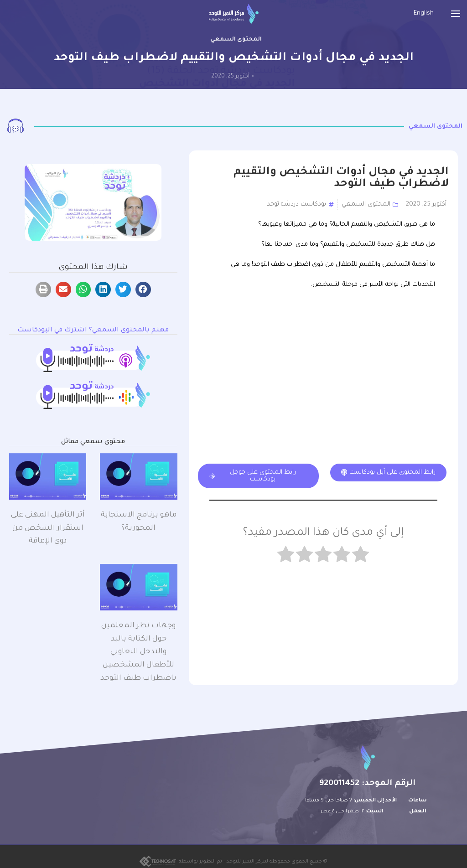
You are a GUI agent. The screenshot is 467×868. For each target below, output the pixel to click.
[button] (143, 289)
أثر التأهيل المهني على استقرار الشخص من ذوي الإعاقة (48, 528)
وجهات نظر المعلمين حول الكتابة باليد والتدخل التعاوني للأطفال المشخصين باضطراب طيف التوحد (138, 652)
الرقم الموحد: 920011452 (367, 784)
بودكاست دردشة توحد (296, 204)
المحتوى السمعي (236, 40)
